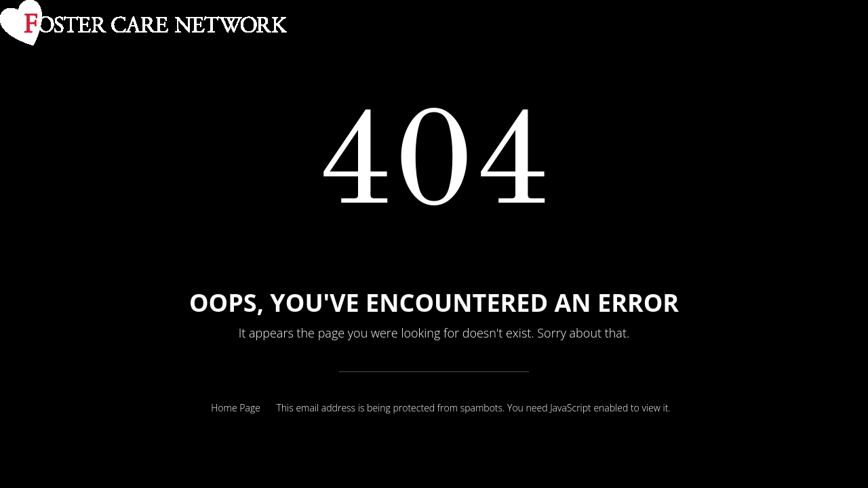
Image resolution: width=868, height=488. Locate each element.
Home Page (236, 408)
